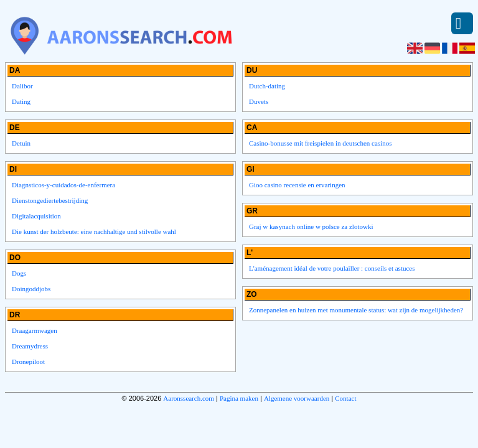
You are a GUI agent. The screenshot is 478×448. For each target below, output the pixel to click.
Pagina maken (239, 398)
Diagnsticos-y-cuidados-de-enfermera (63, 185)
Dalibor (22, 86)
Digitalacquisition (36, 216)
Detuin (21, 143)
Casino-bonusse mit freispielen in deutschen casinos (320, 143)
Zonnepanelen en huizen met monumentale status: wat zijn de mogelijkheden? (356, 310)
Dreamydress (30, 346)
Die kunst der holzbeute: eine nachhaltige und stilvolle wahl (94, 231)
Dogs (19, 273)
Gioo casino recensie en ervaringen (297, 185)
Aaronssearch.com (189, 398)
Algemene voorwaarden (297, 398)
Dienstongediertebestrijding (50, 200)
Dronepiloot (28, 362)
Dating (21, 101)
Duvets (259, 101)
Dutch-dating (267, 86)
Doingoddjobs (31, 289)
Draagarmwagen (35, 330)
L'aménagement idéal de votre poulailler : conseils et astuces (332, 268)
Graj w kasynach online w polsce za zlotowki (311, 226)
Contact (345, 398)
